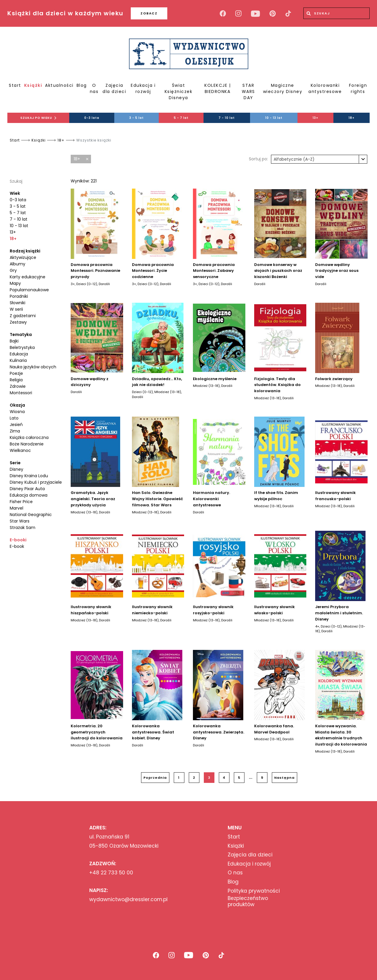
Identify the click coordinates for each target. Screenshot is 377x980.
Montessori (21, 393)
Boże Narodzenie (27, 444)
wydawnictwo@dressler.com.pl (128, 899)
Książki (33, 85)
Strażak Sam (23, 528)
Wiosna (17, 412)
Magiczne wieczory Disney (283, 88)
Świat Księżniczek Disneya (179, 91)
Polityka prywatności (254, 891)
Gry (13, 270)
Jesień (16, 425)
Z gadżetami (23, 316)
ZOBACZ (149, 13)
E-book (17, 546)
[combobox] (319, 159)
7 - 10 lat (227, 118)
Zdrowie (18, 386)
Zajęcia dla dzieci (114, 88)
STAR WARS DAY (248, 91)
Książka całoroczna (29, 437)
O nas (94, 88)
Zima (15, 431)
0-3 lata (92, 118)
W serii (16, 309)
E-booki (18, 540)
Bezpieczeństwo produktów (248, 901)
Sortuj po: (258, 159)
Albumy (18, 264)
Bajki (14, 341)
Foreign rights (358, 88)
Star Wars (20, 521)
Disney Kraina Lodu (29, 476)
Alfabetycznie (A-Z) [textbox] (294, 159)
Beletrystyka (22, 347)
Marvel (16, 508)
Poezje (16, 373)
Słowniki (18, 303)
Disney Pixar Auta (27, 489)
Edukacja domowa (29, 495)
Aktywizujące (23, 257)
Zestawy (18, 322)
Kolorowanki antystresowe (325, 88)
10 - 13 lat (274, 118)
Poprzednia (155, 778)
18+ (352, 118)
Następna (284, 778)
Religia (16, 380)
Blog (82, 85)
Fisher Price (21, 502)
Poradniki (19, 296)
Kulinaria (18, 360)
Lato (14, 418)
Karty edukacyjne (28, 277)
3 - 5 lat (137, 118)
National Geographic (31, 515)
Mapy (15, 283)
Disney (16, 469)
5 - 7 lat (181, 118)
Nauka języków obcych (33, 367)
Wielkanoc (20, 450)
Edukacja (19, 354)
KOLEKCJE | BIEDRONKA (218, 88)
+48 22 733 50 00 (111, 873)
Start (15, 85)
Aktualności (59, 85)
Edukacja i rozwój (143, 88)
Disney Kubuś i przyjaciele (36, 482)
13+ (315, 118)
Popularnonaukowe (29, 290)
